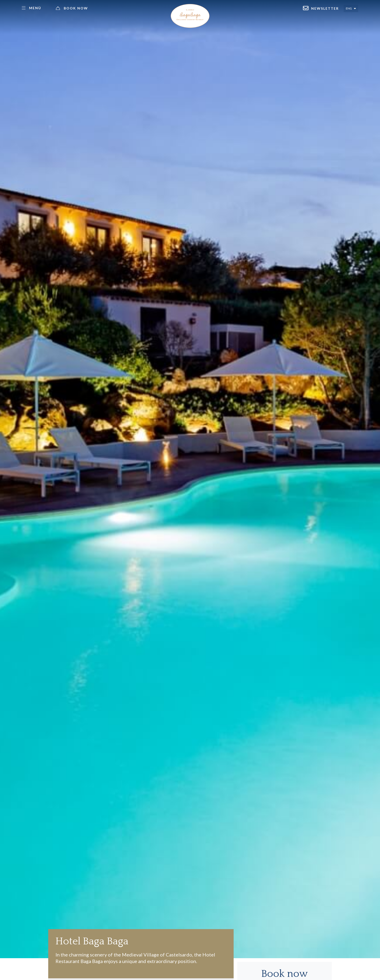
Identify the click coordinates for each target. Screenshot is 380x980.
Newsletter (325, 8)
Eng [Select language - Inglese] (349, 8)
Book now (76, 8)
